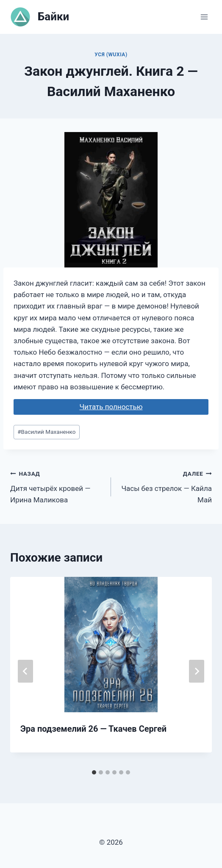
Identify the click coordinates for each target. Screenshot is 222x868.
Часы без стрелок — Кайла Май (165, 486)
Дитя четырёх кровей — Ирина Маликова (57, 486)
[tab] (94, 772)
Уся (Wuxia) (111, 55)
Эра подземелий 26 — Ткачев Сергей (93, 729)
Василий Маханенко (46, 432)
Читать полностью (111, 407)
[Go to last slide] (25, 671)
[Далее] (197, 671)
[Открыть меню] (204, 17)
